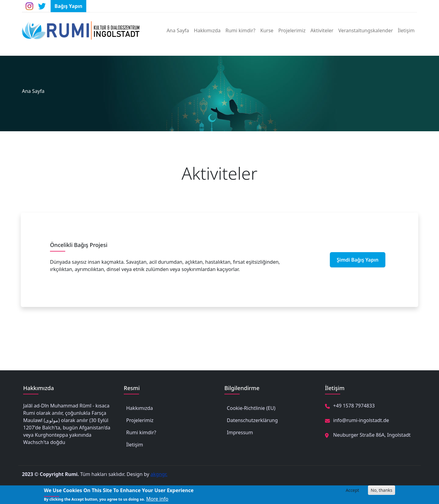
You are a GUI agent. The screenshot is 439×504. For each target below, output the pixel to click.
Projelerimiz (292, 30)
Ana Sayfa (178, 30)
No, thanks (382, 492)
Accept (352, 492)
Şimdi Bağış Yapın (358, 260)
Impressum (240, 432)
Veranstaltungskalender (366, 30)
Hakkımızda (207, 30)
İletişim (406, 30)
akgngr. (159, 474)
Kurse (267, 30)
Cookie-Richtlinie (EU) (251, 408)
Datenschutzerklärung (252, 420)
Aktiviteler (322, 30)
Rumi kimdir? (241, 30)
